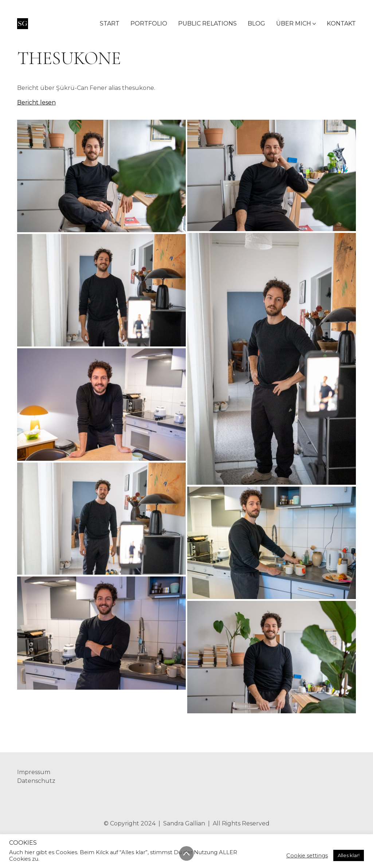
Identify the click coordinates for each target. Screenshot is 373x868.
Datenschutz (36, 781)
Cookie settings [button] (307, 856)
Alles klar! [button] (349, 855)
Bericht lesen (36, 102)
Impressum (34, 772)
